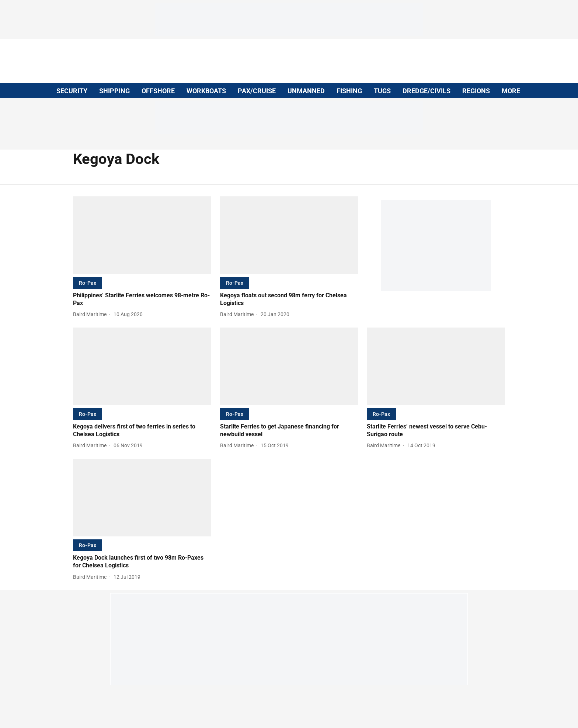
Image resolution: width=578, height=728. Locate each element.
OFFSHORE (158, 91)
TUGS (382, 91)
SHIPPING (114, 91)
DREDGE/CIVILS (426, 91)
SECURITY (72, 91)
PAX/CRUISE (257, 91)
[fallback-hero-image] (142, 235)
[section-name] (88, 283)
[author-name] (91, 314)
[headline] (142, 300)
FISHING (349, 91)
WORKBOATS (206, 91)
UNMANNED (306, 91)
